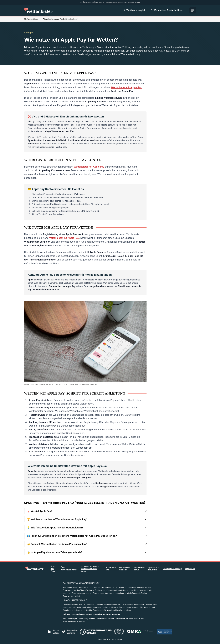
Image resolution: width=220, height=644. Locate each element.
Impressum (190, 569)
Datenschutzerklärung (172, 569)
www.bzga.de (134, 618)
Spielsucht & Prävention (154, 569)
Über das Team (53, 569)
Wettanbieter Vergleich (125, 569)
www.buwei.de (122, 618)
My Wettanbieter (31, 19)
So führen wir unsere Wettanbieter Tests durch (90, 569)
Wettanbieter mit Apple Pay (126, 87)
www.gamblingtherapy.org (74, 621)
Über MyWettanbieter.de (69, 569)
